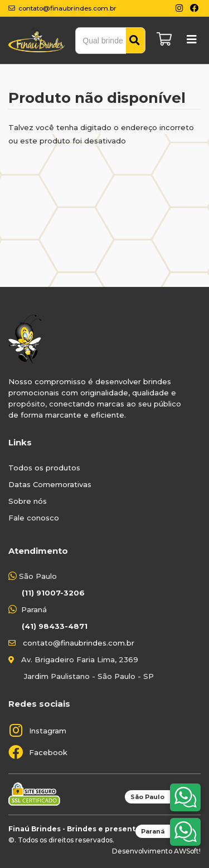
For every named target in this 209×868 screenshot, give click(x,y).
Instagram (48, 731)
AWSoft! (187, 851)
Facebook (48, 752)
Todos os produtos (44, 468)
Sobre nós (28, 501)
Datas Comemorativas (50, 484)
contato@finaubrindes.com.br (79, 643)
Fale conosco (34, 518)
